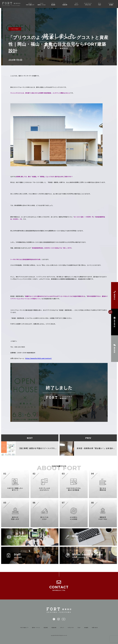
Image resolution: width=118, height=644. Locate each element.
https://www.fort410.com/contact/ (39, 358)
